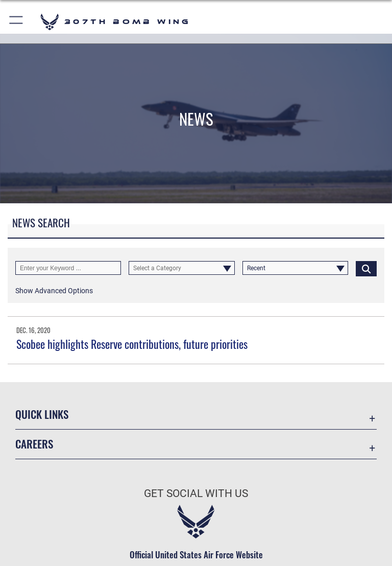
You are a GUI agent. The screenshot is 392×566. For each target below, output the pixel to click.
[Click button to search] (366, 268)
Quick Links (42, 414)
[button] (17, 22)
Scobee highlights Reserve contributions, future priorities (132, 344)
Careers (34, 444)
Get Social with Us (196, 493)
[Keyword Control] (68, 268)
